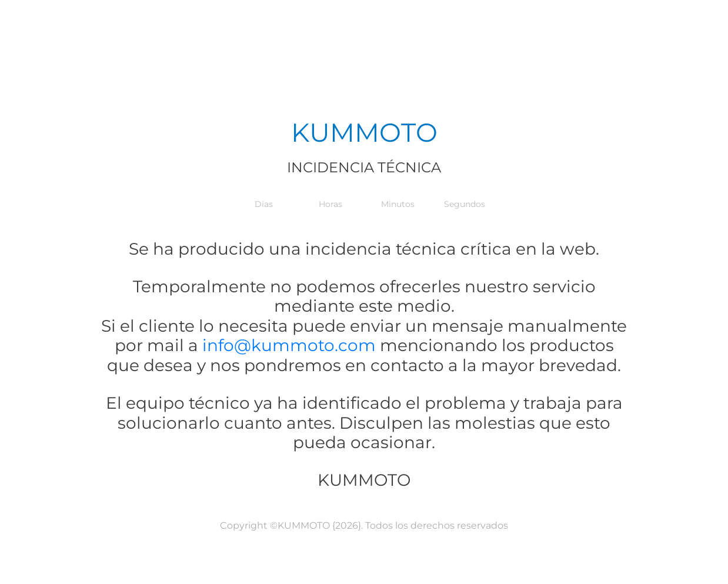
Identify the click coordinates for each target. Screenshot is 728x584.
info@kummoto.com (287, 345)
